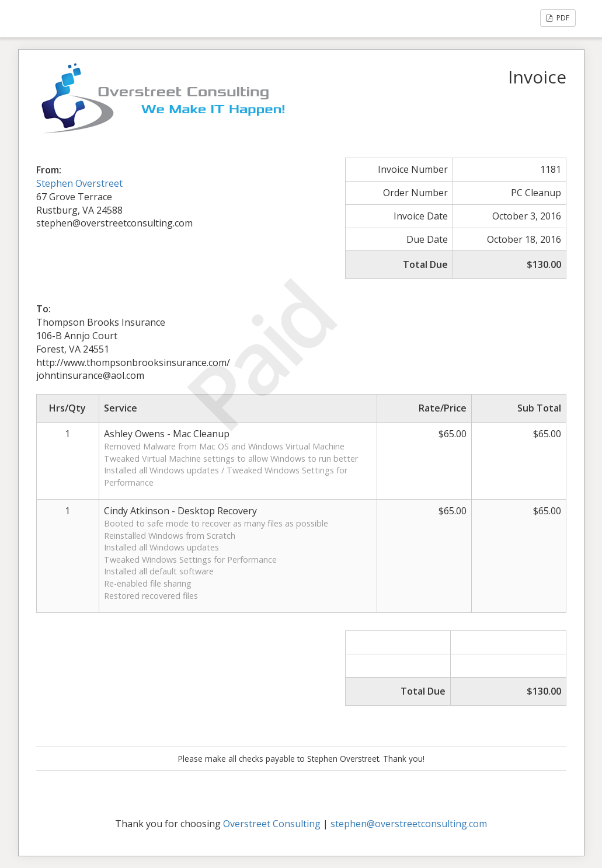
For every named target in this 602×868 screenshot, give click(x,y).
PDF (558, 18)
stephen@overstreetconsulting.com (409, 824)
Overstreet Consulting (272, 824)
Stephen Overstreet (79, 183)
